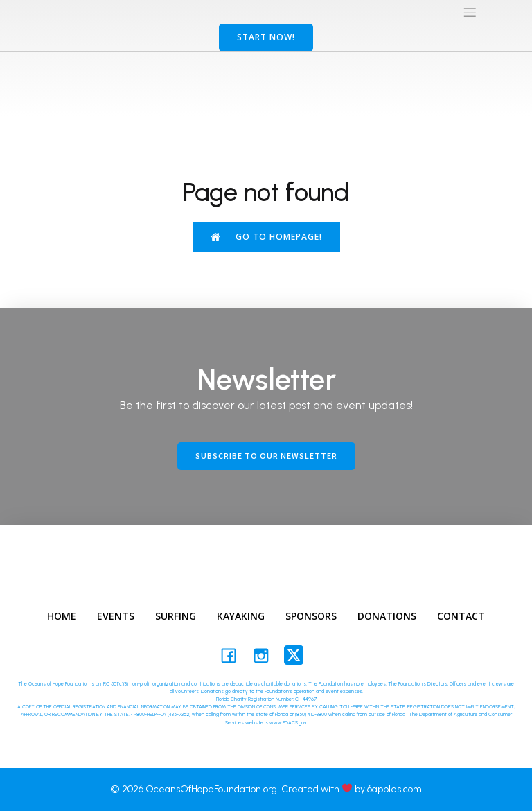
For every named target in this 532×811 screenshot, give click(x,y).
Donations (387, 616)
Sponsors (311, 616)
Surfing (176, 616)
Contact (461, 616)
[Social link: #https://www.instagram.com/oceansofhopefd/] (266, 655)
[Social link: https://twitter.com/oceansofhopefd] (299, 655)
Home (62, 616)
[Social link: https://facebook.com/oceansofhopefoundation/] (234, 655)
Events (116, 616)
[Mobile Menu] (470, 12)
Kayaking (241, 616)
